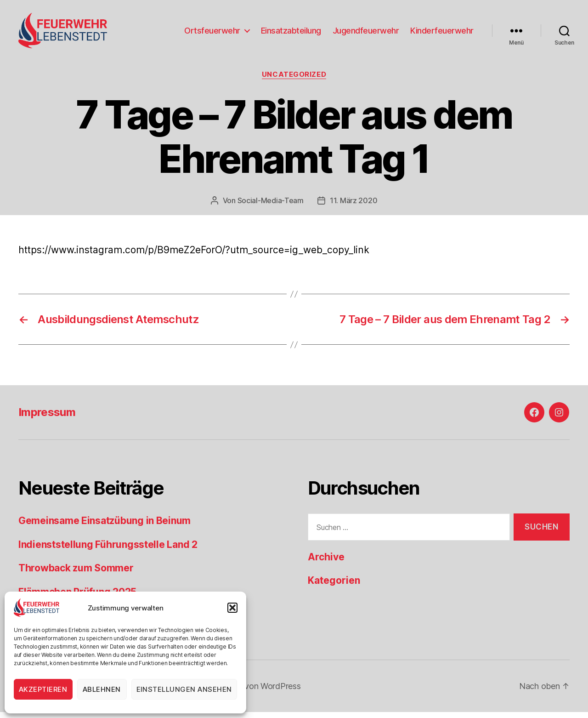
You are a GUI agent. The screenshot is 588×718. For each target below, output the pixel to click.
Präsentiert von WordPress (251, 692)
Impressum (47, 419)
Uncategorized (294, 80)
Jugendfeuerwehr (366, 33)
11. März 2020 (354, 206)
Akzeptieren (43, 689)
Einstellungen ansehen (184, 689)
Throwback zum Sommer (76, 574)
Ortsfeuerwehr (212, 33)
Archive (326, 563)
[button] (232, 608)
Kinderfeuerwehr (442, 33)
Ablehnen (102, 689)
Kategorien (334, 587)
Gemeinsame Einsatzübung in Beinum (105, 527)
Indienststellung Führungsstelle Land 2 (108, 550)
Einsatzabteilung (291, 33)
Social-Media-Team (271, 206)
